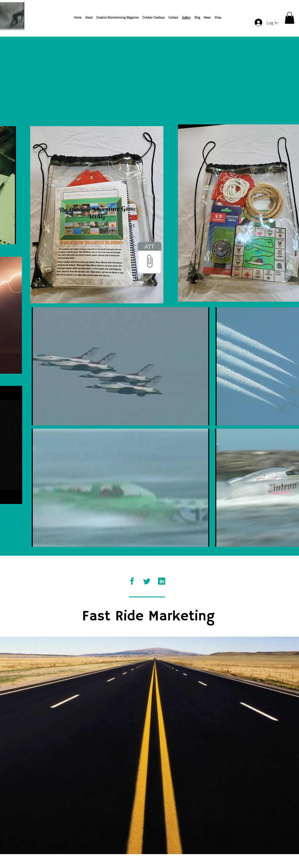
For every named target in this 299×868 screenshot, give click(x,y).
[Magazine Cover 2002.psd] (149, 259)
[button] (290, 18)
